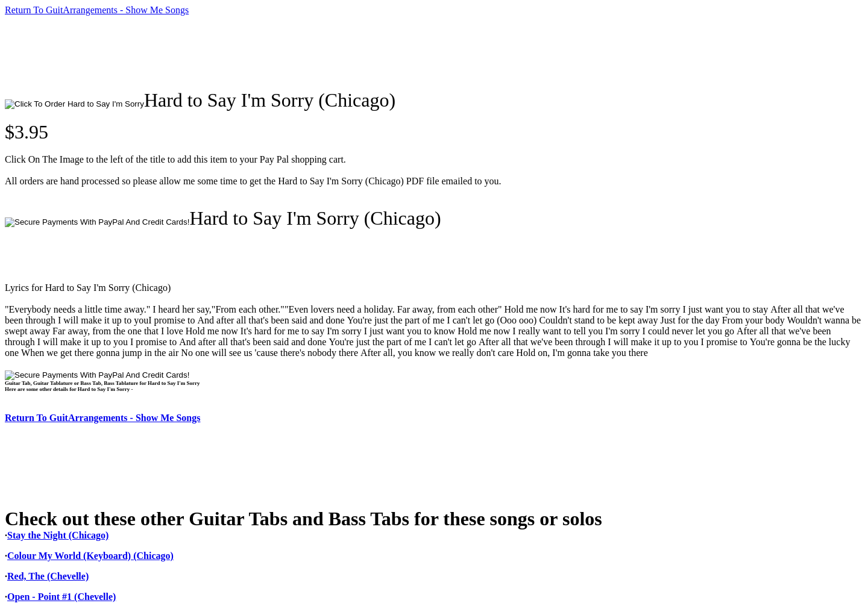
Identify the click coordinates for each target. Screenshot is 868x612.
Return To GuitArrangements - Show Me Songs (97, 10)
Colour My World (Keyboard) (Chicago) (90, 556)
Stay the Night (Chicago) (58, 535)
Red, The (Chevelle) (48, 576)
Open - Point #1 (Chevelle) (61, 597)
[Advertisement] (224, 52)
